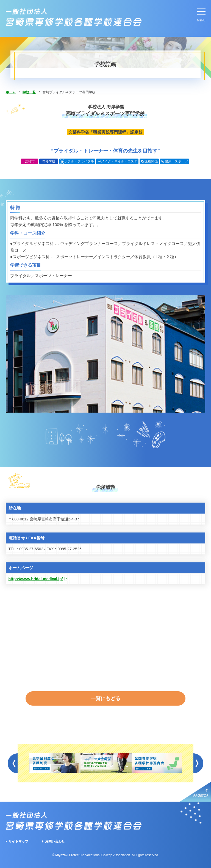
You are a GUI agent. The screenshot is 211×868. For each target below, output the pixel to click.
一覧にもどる (105, 698)
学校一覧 (29, 92)
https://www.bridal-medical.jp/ (36, 579)
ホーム (11, 92)
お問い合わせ (55, 841)
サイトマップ (18, 841)
